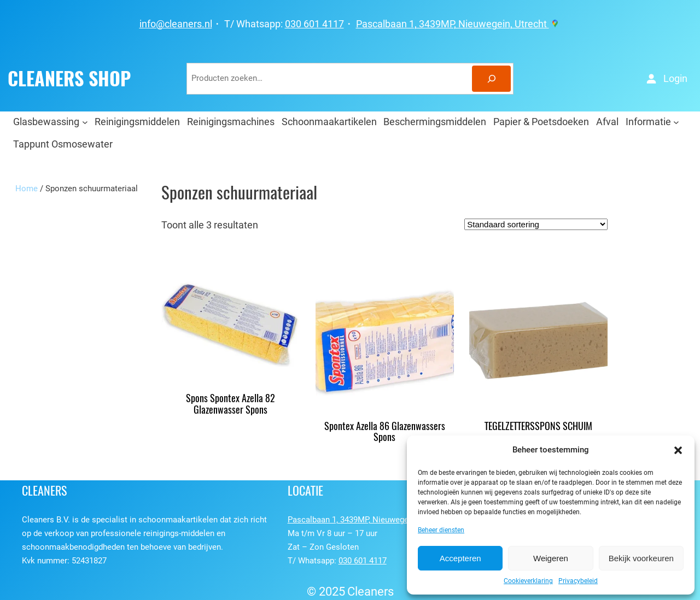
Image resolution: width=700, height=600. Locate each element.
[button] (678, 450)
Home (27, 189)
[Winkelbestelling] (536, 224)
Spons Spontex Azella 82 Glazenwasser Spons (231, 404)
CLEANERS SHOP (69, 79)
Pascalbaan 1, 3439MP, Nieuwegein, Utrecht (459, 24)
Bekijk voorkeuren (641, 558)
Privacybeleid (578, 581)
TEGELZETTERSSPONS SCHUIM (538, 427)
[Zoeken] (491, 79)
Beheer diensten (441, 530)
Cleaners (371, 592)
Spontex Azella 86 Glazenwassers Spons (385, 432)
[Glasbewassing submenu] (85, 122)
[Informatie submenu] (676, 122)
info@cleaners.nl (176, 24)
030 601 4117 (314, 24)
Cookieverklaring (528, 581)
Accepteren (460, 558)
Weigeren (551, 558)
